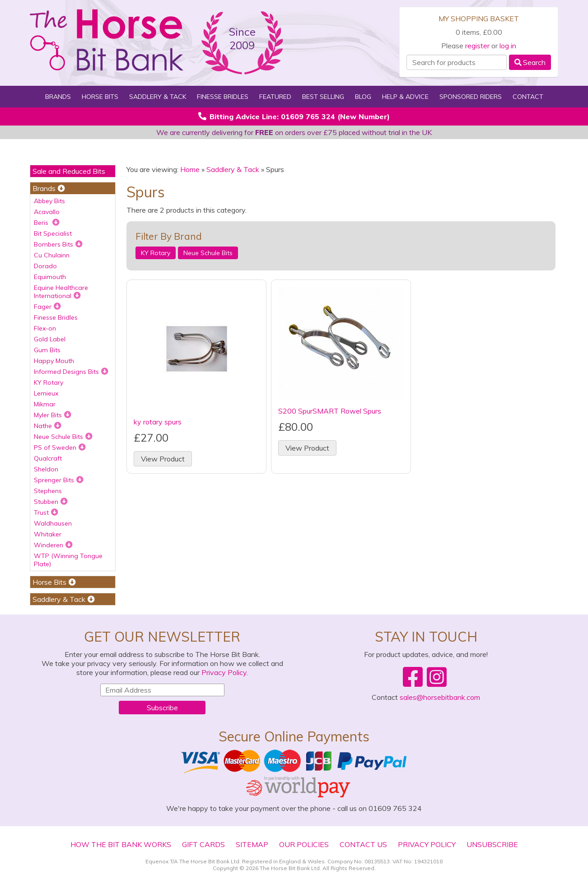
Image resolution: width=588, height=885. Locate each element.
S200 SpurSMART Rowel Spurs (330, 411)
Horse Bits (100, 97)
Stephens (48, 491)
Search (530, 62)
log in (508, 46)
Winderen (53, 545)
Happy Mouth (54, 361)
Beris (47, 223)
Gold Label (50, 339)
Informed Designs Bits (71, 372)
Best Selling (323, 97)
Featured (275, 97)
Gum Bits (47, 350)
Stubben (51, 502)
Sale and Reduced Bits (69, 171)
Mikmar (45, 404)
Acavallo (47, 212)
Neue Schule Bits (63, 437)
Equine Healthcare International (61, 292)
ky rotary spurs (158, 422)
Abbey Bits (49, 201)
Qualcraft (48, 458)
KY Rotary (49, 382)
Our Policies (304, 844)
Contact (528, 97)
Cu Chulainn (52, 255)
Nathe (48, 426)
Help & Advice (405, 97)
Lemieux (46, 393)
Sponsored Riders (471, 97)
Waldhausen (53, 523)
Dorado (45, 266)
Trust (46, 512)
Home (190, 169)
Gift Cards (203, 844)
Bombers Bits (58, 244)
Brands (58, 97)
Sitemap (252, 844)
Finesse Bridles (223, 97)
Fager (47, 307)
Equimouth (50, 277)
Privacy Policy (224, 672)
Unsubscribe (492, 844)
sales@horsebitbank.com (440, 697)
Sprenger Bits (59, 480)
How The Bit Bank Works (121, 844)
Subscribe (162, 708)
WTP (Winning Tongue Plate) (68, 560)
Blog (363, 97)
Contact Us (363, 844)
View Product (163, 459)
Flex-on (45, 328)
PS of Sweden (60, 447)
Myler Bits (53, 415)
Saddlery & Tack (158, 97)
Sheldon (46, 469)
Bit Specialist (53, 233)
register (477, 46)
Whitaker (48, 534)
